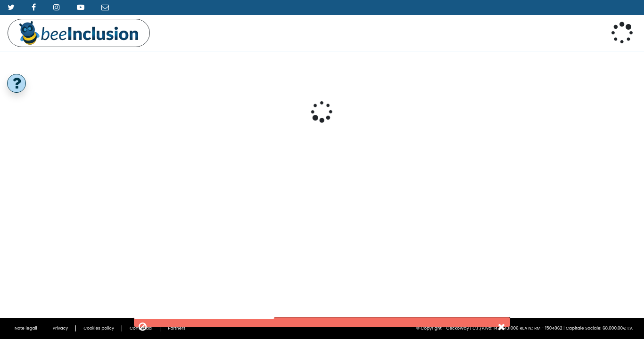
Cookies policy (99, 328)
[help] (17, 83)
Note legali (26, 328)
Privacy (60, 328)
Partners (177, 328)
